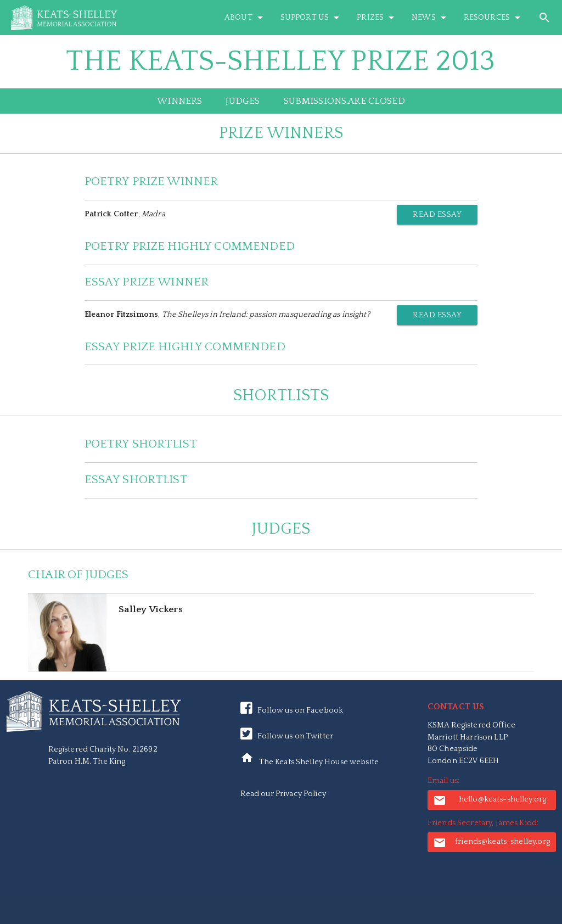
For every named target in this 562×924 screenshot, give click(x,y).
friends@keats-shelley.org (491, 843)
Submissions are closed (344, 101)
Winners (179, 101)
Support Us (312, 18)
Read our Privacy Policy (283, 794)
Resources (494, 18)
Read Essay (437, 215)
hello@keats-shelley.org (490, 800)
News (431, 18)
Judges (243, 101)
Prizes (377, 18)
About (246, 18)
